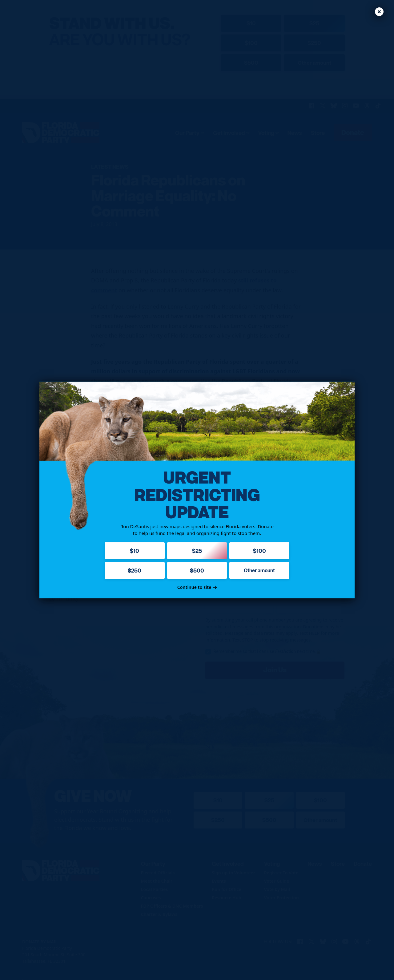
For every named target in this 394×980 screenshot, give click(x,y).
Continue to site (197, 587)
